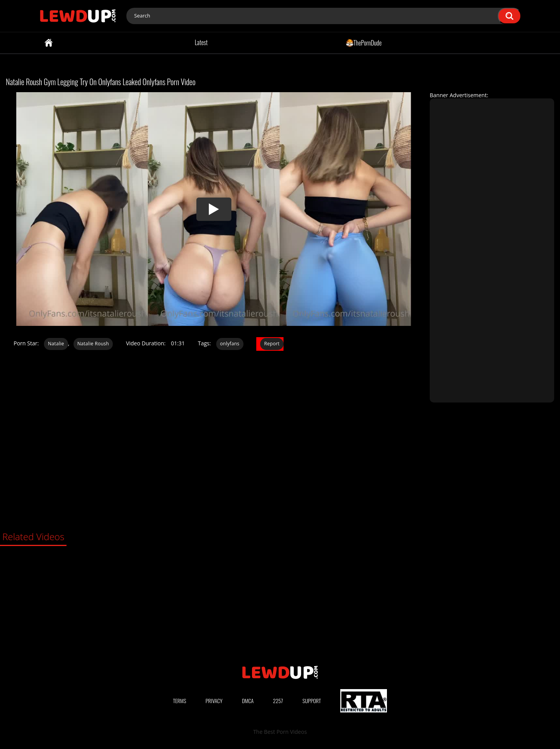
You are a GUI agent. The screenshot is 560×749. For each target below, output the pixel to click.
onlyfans (230, 344)
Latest (201, 42)
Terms (180, 701)
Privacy (214, 701)
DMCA (248, 701)
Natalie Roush (93, 344)
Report (272, 344)
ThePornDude (364, 42)
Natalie (56, 344)
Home (49, 43)
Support (312, 701)
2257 (278, 701)
